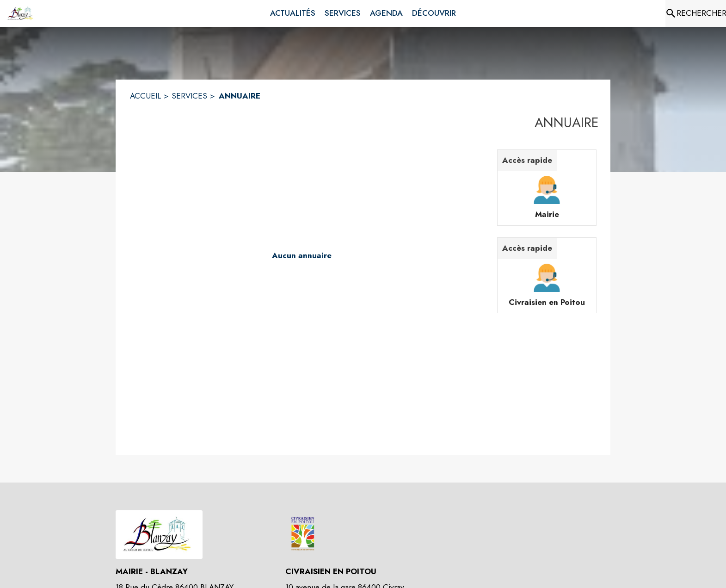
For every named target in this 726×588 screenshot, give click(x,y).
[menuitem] (293, 13)
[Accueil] (21, 13)
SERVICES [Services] (189, 96)
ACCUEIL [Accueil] (145, 96)
